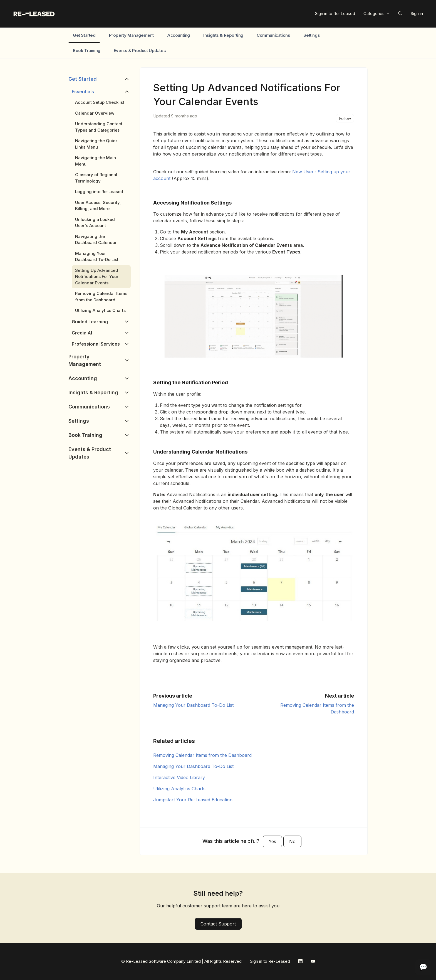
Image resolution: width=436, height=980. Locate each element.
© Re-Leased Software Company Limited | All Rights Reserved (181, 961)
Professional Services (96, 344)
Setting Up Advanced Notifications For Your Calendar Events (97, 277)
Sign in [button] (417, 13)
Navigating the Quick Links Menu (96, 144)
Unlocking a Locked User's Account (95, 223)
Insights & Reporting (223, 35)
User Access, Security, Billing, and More (98, 206)
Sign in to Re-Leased (335, 13)
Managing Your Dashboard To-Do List (193, 705)
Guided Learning (90, 322)
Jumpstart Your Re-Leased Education (193, 800)
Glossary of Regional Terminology (96, 178)
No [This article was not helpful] (292, 841)
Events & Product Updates (140, 51)
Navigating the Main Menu (96, 161)
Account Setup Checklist (100, 102)
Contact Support (218, 924)
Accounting (179, 35)
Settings (312, 35)
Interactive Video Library (179, 777)
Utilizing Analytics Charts (179, 789)
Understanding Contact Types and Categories (99, 127)
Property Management (131, 35)
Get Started (84, 35)
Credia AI (82, 333)
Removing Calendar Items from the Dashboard (202, 755)
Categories (377, 13)
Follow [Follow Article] (345, 118)
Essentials (83, 92)
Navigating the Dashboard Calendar (96, 240)
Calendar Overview (95, 113)
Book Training (87, 51)
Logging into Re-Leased (99, 192)
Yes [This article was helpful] (272, 841)
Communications (273, 35)
